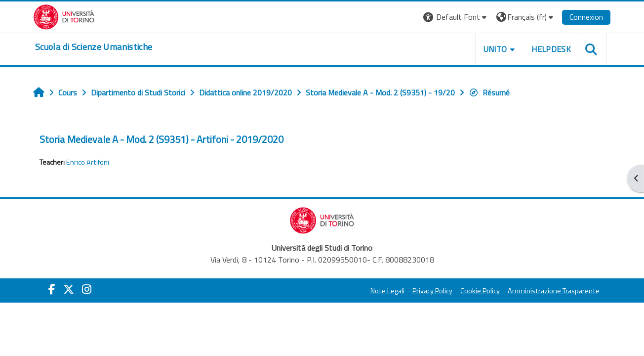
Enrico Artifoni (88, 162)
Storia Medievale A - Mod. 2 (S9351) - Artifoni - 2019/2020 (161, 139)
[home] (94, 47)
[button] (456, 17)
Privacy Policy (432, 291)
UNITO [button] (495, 49)
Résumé (489, 92)
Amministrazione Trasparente (554, 291)
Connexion (586, 17)
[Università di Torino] (64, 16)
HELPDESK (551, 49)
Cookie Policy (480, 291)
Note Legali (387, 291)
